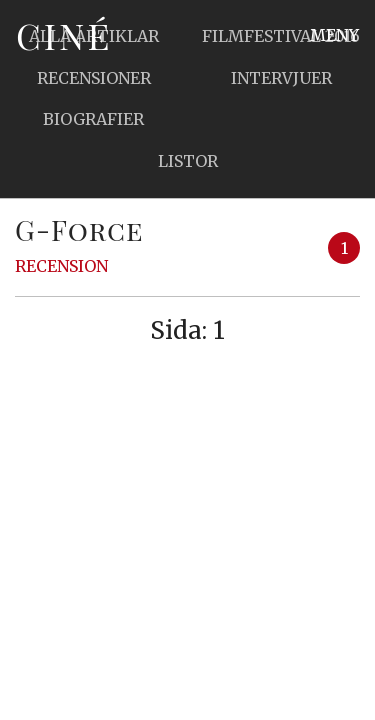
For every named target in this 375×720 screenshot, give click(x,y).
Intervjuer (281, 78)
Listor (188, 161)
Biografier (93, 119)
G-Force (79, 229)
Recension (61, 266)
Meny (334, 35)
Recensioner (94, 78)
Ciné (64, 35)
